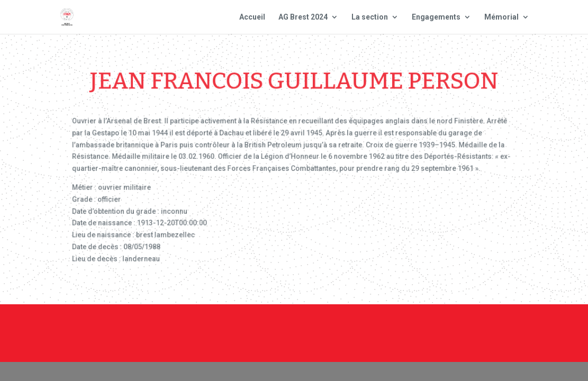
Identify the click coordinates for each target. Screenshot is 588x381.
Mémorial (501, 17)
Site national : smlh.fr (503, 326)
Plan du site (417, 326)
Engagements (436, 17)
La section (370, 17)
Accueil (252, 17)
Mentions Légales (341, 326)
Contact (273, 326)
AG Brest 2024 (303, 17)
